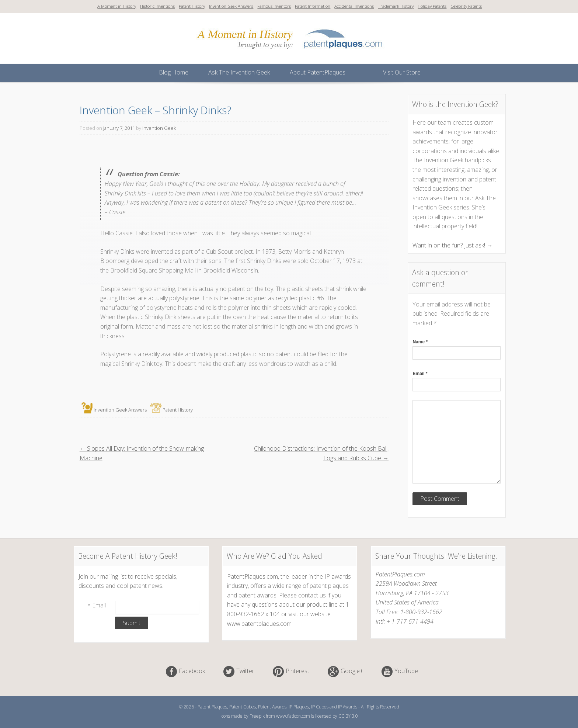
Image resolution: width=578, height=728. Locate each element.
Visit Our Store (402, 72)
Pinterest (297, 671)
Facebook (192, 671)
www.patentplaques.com (259, 624)
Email (420, 374)
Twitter (245, 671)
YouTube (406, 671)
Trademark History (396, 6)
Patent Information (313, 6)
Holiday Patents (432, 6)
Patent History (192, 6)
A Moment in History (117, 6)
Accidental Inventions (354, 6)
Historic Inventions (157, 6)
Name (420, 342)
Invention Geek (159, 128)
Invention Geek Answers (231, 6)
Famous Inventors (274, 6)
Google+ (352, 671)
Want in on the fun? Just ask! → (452, 245)
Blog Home (174, 72)
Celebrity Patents (466, 6)
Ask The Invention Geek (239, 72)
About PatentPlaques (318, 72)
